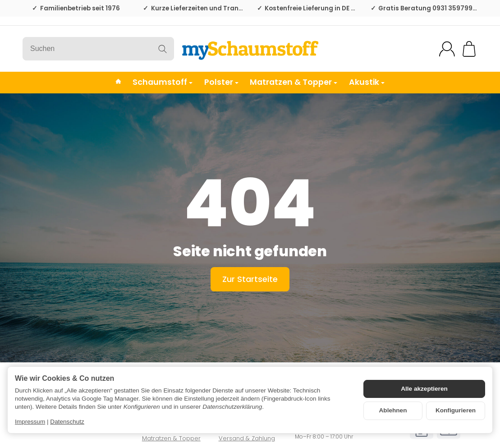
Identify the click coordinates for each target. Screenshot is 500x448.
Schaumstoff (163, 82)
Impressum (30, 422)
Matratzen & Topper (294, 82)
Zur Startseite (250, 279)
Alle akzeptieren (424, 389)
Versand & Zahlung (247, 438)
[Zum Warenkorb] (469, 49)
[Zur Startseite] (250, 49)
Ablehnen (393, 410)
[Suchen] (98, 49)
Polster (221, 82)
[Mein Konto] (447, 49)
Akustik (367, 82)
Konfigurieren (456, 410)
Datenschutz (67, 422)
